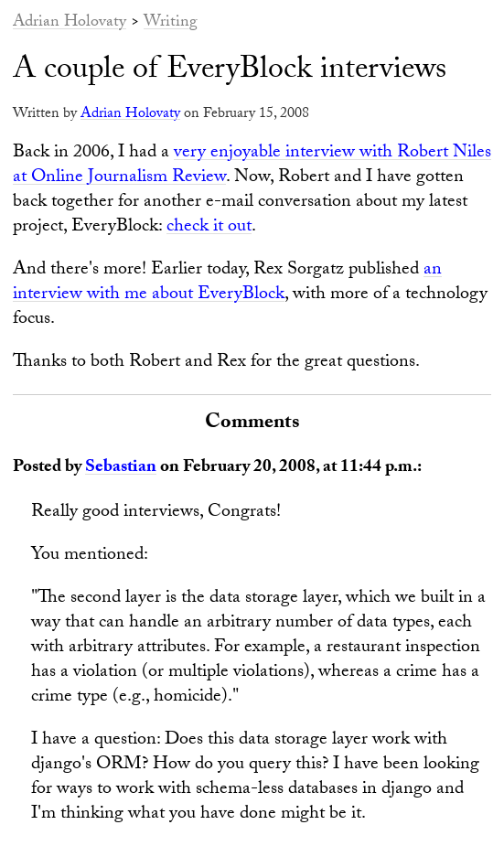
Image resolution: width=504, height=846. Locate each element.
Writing (171, 23)
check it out (209, 228)
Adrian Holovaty (70, 23)
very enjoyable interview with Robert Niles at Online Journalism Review (252, 166)
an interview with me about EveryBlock (227, 283)
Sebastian (121, 468)
